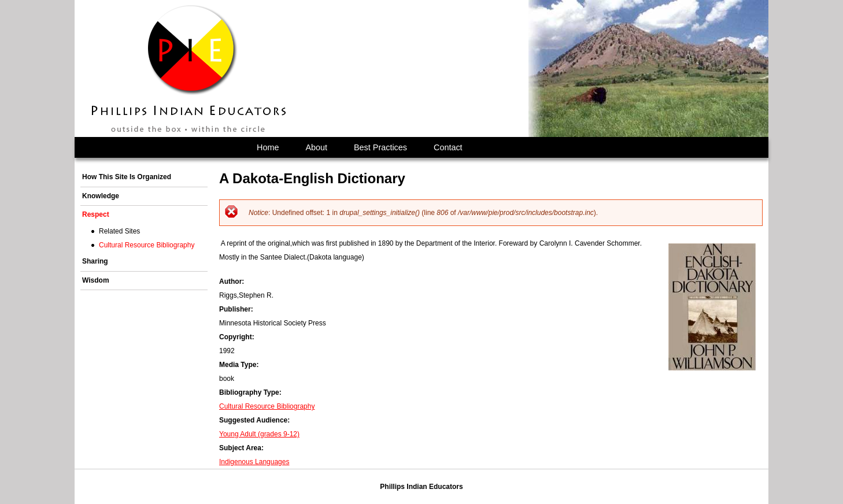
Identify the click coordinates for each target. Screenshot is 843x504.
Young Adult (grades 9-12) (259, 434)
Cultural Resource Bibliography (267, 406)
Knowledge (101, 196)
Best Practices (380, 147)
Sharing (95, 261)
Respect (96, 214)
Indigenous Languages (254, 462)
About (316, 147)
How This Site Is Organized (127, 177)
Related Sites (119, 231)
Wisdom (96, 280)
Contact (448, 147)
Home (268, 147)
